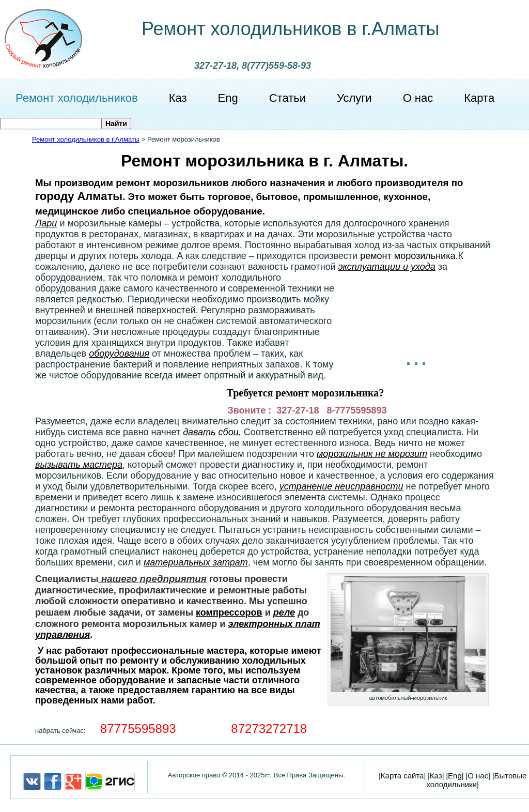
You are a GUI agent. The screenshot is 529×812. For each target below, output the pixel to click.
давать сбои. (212, 432)
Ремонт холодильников (77, 98)
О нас (418, 98)
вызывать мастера (79, 465)
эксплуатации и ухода (387, 267)
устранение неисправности (341, 486)
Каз (178, 98)
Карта (479, 98)
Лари (46, 223)
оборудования (119, 354)
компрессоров (229, 612)
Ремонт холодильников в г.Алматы (290, 29)
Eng (228, 98)
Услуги (354, 98)
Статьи (287, 98)
